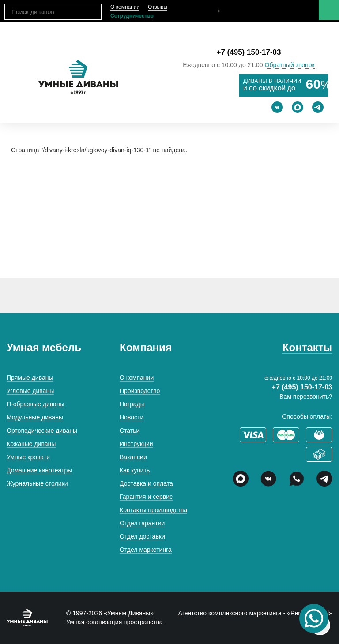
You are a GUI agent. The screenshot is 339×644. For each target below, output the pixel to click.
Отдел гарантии (142, 523)
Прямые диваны (30, 378)
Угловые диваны (30, 391)
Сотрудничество (132, 16)
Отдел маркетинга (146, 550)
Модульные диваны (35, 417)
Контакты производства (153, 510)
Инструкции (136, 444)
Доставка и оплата (146, 483)
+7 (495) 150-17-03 (249, 52)
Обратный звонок (290, 65)
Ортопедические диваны (42, 431)
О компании (125, 7)
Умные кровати (28, 457)
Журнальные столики (37, 483)
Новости (132, 417)
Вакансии (133, 457)
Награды (132, 404)
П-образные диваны (36, 404)
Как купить (135, 470)
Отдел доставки (142, 536)
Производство (140, 391)
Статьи (130, 431)
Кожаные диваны (31, 444)
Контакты (307, 347)
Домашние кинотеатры (39, 470)
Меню (329, 10)
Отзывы (158, 7)
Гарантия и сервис (146, 497)
